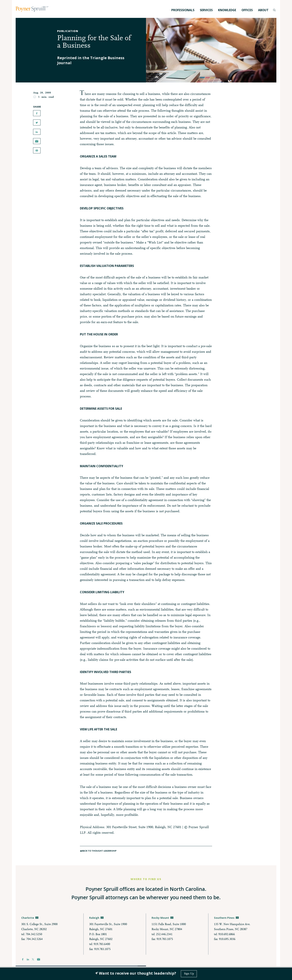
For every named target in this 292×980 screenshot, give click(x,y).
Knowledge (227, 10)
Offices (247, 10)
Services (206, 10)
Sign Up (189, 974)
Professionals (183, 10)
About (263, 10)
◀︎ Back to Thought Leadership (99, 852)
